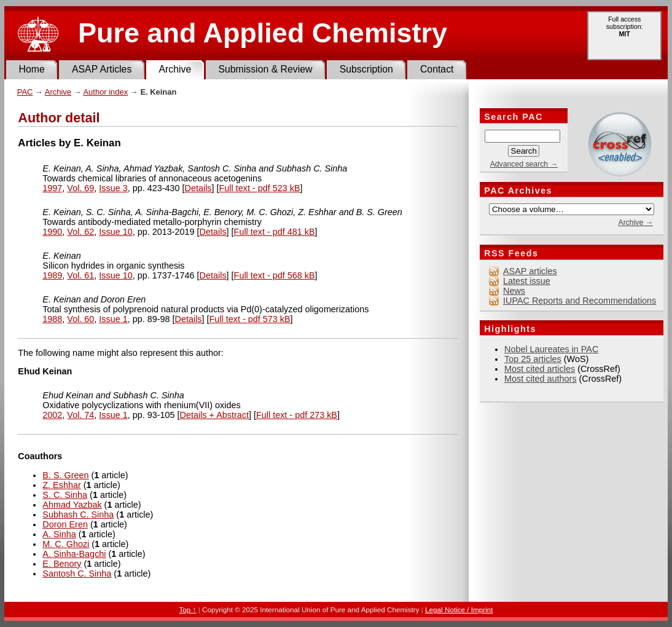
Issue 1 (113, 319)
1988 (52, 319)
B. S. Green (65, 475)
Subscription (366, 69)
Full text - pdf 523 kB (260, 188)
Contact (437, 69)
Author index (105, 92)
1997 (52, 188)
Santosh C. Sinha (77, 574)
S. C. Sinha (65, 495)
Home (32, 69)
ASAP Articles (102, 69)
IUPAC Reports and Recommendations (580, 301)
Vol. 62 (80, 232)
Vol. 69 (80, 188)
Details (198, 188)
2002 (52, 415)
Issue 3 (113, 188)
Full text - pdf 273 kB (297, 415)
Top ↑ (187, 609)
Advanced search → (524, 164)
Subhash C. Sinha (78, 515)
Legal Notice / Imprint (459, 609)
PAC (25, 92)
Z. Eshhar (61, 485)
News (514, 291)
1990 (52, 232)
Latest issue (527, 281)
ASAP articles (530, 271)
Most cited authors (541, 379)
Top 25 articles (533, 359)
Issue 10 (115, 232)
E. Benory (62, 564)
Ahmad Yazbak (72, 505)
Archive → (635, 223)
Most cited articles (540, 369)
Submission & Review (265, 69)
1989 (52, 275)
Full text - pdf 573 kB (250, 319)
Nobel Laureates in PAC (551, 349)
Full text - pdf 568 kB (275, 275)
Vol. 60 (80, 319)
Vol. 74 (80, 415)
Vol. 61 (80, 275)
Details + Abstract (214, 415)
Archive (175, 69)
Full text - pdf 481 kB (275, 232)
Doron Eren (65, 524)
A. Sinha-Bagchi (74, 554)
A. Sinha (59, 534)
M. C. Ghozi (66, 544)
